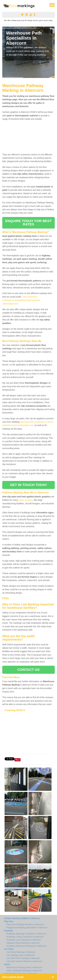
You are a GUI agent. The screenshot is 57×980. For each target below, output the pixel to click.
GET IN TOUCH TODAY (29, 485)
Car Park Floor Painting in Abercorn (23, 958)
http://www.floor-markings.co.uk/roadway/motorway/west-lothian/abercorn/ (22, 300)
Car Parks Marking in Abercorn (21, 952)
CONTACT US (28, 670)
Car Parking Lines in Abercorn (21, 955)
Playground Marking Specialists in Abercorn (27, 928)
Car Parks (9, 949)
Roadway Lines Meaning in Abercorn (24, 940)
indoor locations (26, 500)
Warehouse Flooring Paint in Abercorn (24, 967)
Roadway (9, 931)
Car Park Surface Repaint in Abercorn (24, 961)
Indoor (7, 964)
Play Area (9, 921)
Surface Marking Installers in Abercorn (22, 918)
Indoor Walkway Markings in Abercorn (24, 970)
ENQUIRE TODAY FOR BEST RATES (28, 223)
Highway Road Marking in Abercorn (23, 943)
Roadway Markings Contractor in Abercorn (26, 934)
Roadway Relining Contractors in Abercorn (26, 946)
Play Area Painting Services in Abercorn (25, 924)
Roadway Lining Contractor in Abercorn (25, 937)
